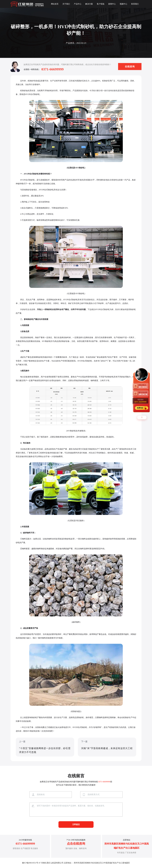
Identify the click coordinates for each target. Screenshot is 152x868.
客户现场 (101, 4)
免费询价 (140, 408)
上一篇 (45, 747)
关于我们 (66, 4)
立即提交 (76, 824)
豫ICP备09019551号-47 (31, 863)
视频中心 (123, 4)
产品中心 (78, 4)
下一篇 (107, 747)
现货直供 (140, 401)
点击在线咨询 (76, 844)
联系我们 (135, 4)
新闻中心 (112, 4)
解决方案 (89, 4)
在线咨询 (130, 67)
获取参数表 (143, 386)
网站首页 (55, 4)
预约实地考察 (143, 393)
